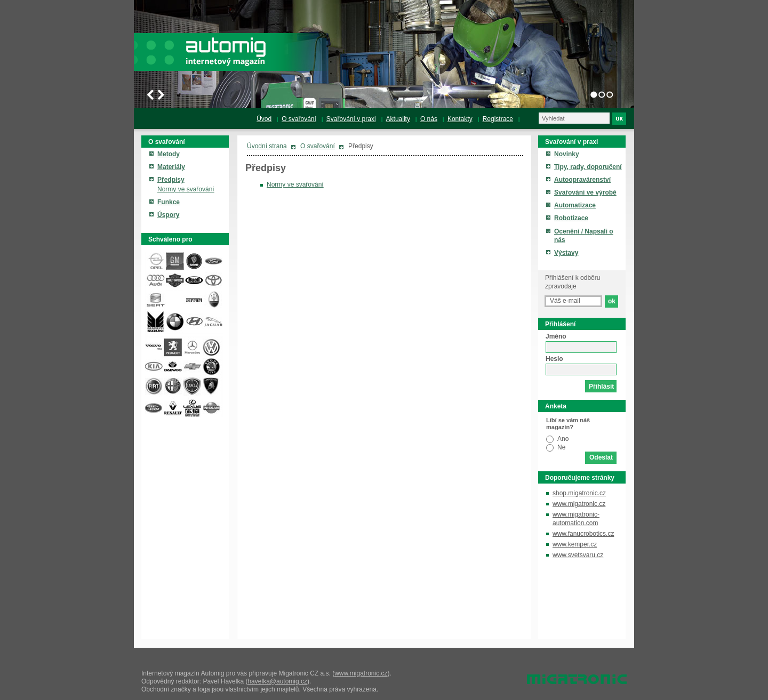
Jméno (556, 336)
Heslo (554, 359)
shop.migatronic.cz (579, 493)
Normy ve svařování (295, 184)
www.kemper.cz (575, 544)
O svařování (318, 146)
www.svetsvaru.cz (578, 555)
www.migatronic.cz (579, 504)
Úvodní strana (267, 146)
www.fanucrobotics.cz (583, 534)
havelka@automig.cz (277, 681)
